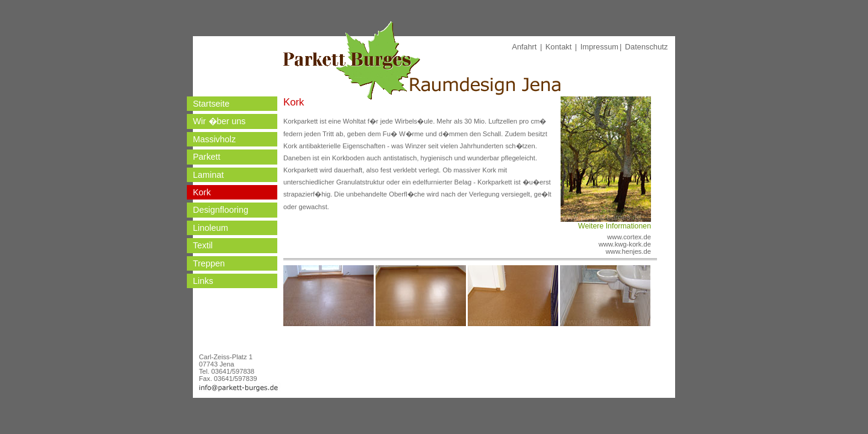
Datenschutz (646, 47)
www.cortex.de (629, 237)
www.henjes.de (628, 251)
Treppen (209, 263)
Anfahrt (524, 47)
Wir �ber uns (219, 121)
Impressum (599, 47)
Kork (202, 192)
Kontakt (558, 47)
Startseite (211, 104)
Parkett (207, 157)
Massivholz (214, 139)
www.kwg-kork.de (625, 244)
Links (203, 281)
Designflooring (221, 210)
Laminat (208, 175)
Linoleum (210, 228)
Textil (203, 245)
